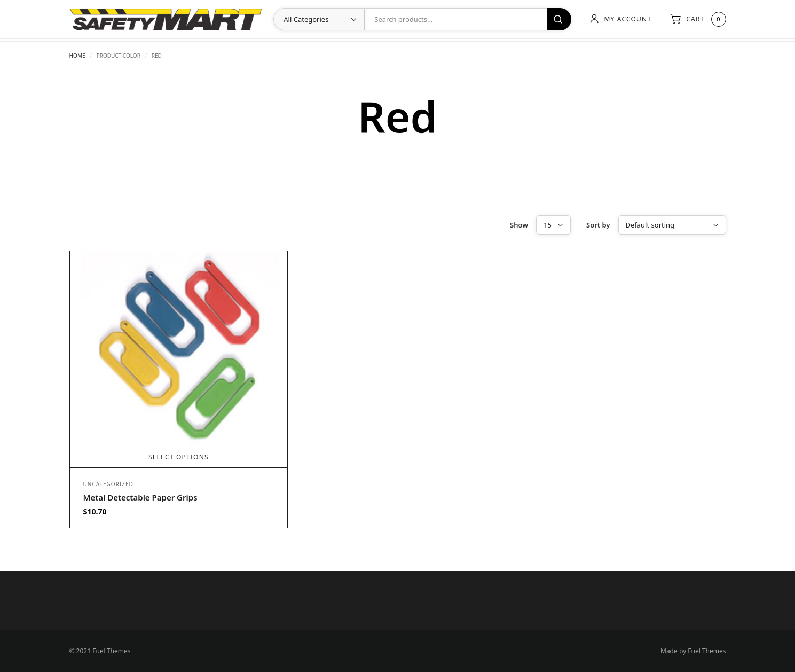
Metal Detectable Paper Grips (140, 497)
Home (77, 56)
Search (559, 19)
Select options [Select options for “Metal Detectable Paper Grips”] (179, 457)
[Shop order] (672, 225)
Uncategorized (108, 484)
